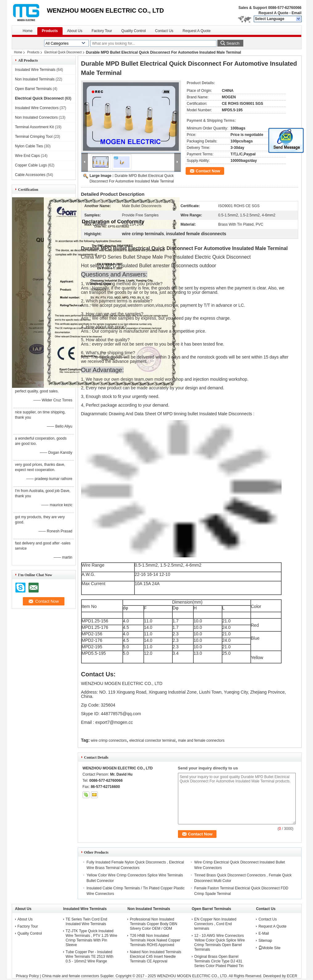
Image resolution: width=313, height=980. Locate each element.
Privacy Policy (27, 976)
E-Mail (264, 933)
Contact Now (208, 171)
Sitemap (265, 941)
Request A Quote (273, 13)
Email (296, 13)
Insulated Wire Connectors (37, 108)
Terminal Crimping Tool (34, 137)
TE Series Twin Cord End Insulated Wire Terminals (86, 922)
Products (50, 31)
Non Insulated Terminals (35, 79)
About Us (75, 31)
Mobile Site (269, 948)
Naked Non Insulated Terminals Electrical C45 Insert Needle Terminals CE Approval (156, 957)
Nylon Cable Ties (29, 146)
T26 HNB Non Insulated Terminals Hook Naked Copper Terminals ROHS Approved (155, 940)
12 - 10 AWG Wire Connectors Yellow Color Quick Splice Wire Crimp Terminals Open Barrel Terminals (220, 943)
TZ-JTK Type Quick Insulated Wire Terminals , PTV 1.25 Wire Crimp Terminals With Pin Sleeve (91, 938)
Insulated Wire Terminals (35, 70)
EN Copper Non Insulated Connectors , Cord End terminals (215, 924)
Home (28, 31)
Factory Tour (102, 31)
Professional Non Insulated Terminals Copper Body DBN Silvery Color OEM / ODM (153, 924)
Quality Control (133, 31)
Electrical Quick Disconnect (63, 52)
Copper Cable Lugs (31, 165)
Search (233, 43)
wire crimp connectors (109, 740)
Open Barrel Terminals (33, 89)
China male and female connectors (70, 976)
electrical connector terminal (152, 740)
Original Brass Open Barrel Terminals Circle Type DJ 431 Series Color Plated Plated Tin (219, 961)
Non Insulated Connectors (37, 117)
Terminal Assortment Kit (35, 127)
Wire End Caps (28, 156)
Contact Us (164, 31)
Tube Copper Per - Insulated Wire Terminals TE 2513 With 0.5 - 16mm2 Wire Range (90, 957)
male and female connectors (201, 740)
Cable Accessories (30, 175)
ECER (292, 976)
